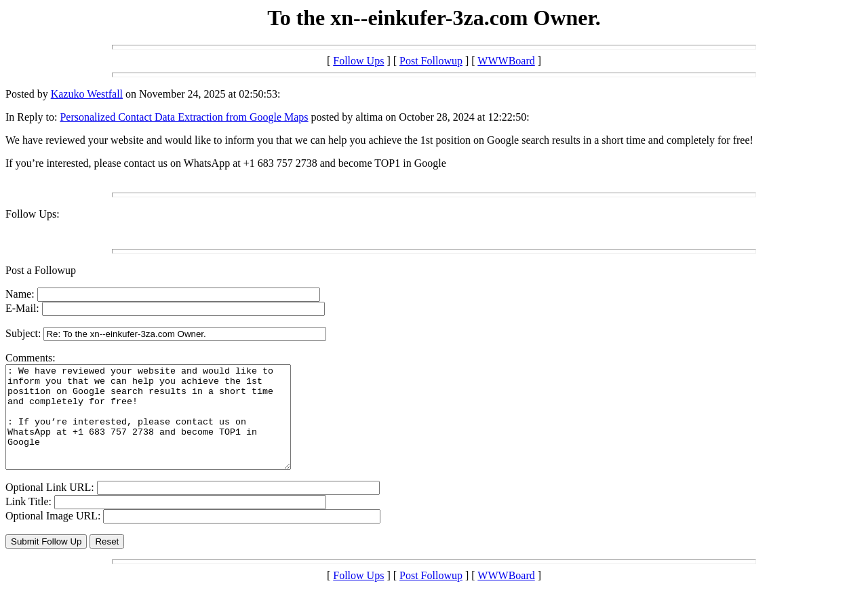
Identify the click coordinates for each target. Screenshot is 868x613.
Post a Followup (41, 270)
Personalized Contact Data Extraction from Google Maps (184, 117)
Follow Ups (358, 61)
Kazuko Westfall (87, 94)
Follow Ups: (33, 214)
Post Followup (431, 61)
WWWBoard (506, 61)
